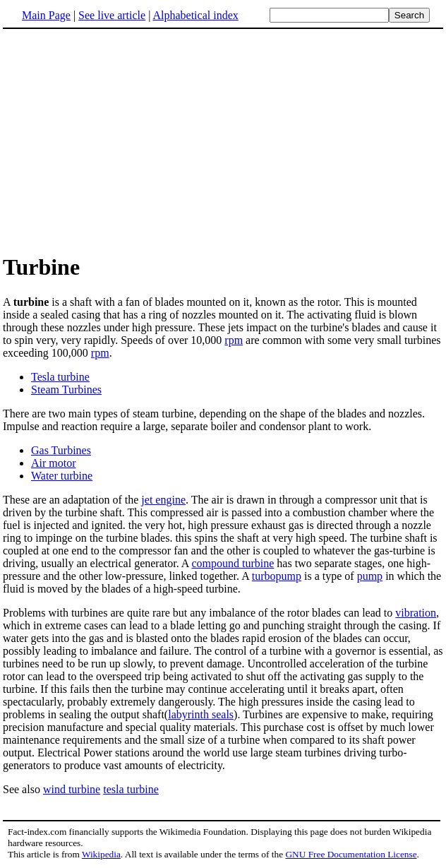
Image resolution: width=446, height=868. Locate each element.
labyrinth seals (201, 714)
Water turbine (62, 476)
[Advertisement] (121, 141)
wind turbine (72, 789)
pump (370, 576)
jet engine (163, 500)
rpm (234, 340)
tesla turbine (131, 789)
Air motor (54, 463)
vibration (416, 613)
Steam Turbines (66, 390)
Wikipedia (101, 854)
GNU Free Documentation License (351, 854)
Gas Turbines (61, 450)
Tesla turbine (60, 377)
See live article (112, 15)
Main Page (46, 15)
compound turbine (233, 563)
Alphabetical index (195, 15)
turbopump (277, 576)
